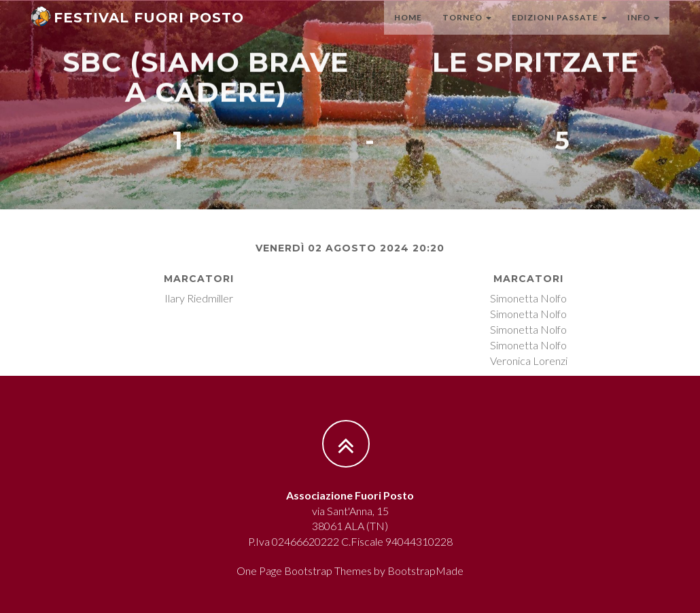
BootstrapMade (425, 571)
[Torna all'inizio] (356, 444)
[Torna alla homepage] (137, 27)
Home (408, 30)
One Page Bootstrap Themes (304, 571)
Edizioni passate (559, 30)
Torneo (467, 30)
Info (643, 30)
